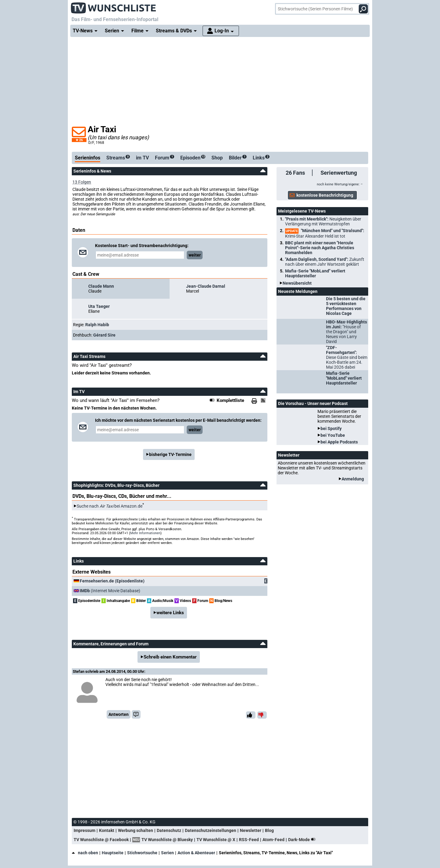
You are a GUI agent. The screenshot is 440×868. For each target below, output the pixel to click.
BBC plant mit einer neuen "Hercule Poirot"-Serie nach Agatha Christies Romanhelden (320, 248)
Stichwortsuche (142, 853)
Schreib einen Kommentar (170, 657)
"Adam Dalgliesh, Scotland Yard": (325, 262)
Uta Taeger (99, 306)
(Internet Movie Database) (110, 591)
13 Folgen (82, 182)
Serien (167, 853)
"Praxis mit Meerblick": (323, 221)
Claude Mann (101, 286)
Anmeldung (353, 479)
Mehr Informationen (145, 533)
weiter (195, 255)
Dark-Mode (303, 840)
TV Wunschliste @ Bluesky (167, 840)
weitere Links (170, 613)
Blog (269, 830)
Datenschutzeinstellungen (211, 830)
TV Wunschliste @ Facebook (101, 840)
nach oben (85, 853)
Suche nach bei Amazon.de (110, 506)
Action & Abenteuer (196, 853)
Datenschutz (169, 830)
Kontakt (107, 830)
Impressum (84, 830)
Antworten (119, 714)
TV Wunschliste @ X (216, 840)
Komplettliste (230, 400)
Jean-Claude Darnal (206, 286)
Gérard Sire (104, 335)
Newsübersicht (297, 283)
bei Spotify (331, 429)
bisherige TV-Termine (170, 454)
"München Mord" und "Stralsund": (325, 233)
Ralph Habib (97, 325)
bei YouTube (333, 435)
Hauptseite (113, 853)
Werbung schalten (136, 830)
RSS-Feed (249, 840)
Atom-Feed (273, 840)
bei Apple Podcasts (339, 442)
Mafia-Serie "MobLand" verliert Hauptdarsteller (315, 273)
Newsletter (251, 830)
